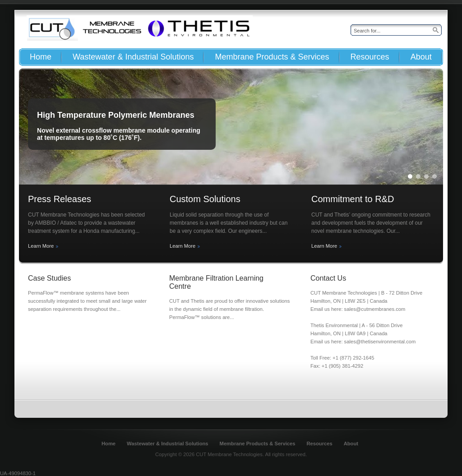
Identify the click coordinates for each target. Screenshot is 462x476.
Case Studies (49, 278)
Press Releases (60, 199)
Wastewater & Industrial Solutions (167, 444)
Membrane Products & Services (258, 444)
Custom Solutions (205, 199)
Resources (319, 444)
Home (109, 444)
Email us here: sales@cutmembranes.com (358, 309)
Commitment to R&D (353, 199)
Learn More (41, 246)
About (351, 444)
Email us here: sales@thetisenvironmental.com (363, 342)
